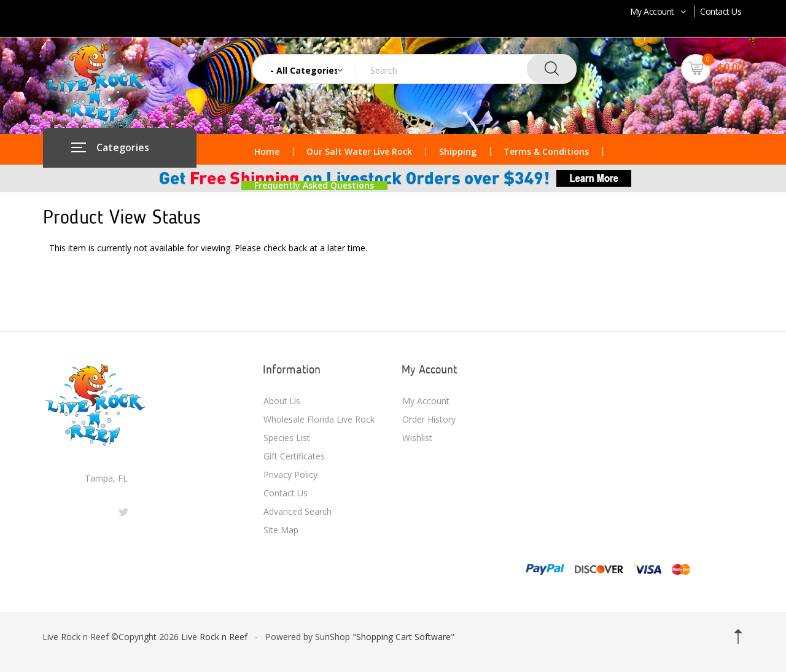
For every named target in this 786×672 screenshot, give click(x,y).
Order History (429, 419)
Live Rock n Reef (214, 637)
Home (267, 152)
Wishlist (417, 438)
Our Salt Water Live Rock (359, 152)
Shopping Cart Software (403, 637)
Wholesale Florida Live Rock (319, 419)
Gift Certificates (294, 456)
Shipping (458, 152)
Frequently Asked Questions (314, 186)
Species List (287, 438)
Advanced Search (298, 511)
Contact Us (721, 11)
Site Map (281, 530)
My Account (659, 11)
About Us (282, 401)
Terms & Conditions (546, 152)
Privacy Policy (290, 475)
